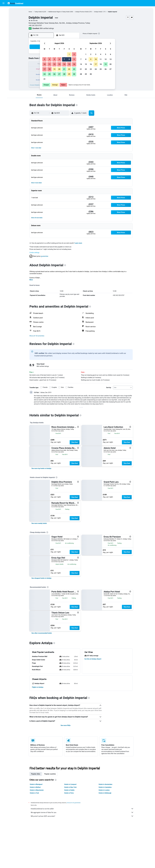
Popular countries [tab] (50, 774)
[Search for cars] (3, 18)
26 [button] (54, 74)
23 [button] (74, 69)
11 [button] (49, 64)
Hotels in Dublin (69, 790)
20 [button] (59, 69)
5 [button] (54, 59)
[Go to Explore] (3, 27)
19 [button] (54, 69)
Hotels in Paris (69, 793)
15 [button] (69, 64)
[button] (3, 3)
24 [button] (45, 74)
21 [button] (64, 69)
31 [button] (45, 79)
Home (30, 12)
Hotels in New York (70, 787)
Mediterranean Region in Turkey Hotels (59, 12)
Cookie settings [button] (34, 253)
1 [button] (69, 54)
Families (71, 387)
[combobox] (123, 388)
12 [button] (54, 64)
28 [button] (64, 74)
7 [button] (64, 59)
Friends (45, 387)
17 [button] (45, 69)
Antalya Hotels (98, 12)
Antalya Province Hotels (82, 12)
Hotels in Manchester (37, 790)
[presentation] (99, 33)
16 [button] (74, 64)
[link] (41, 468)
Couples (54, 387)
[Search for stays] (3, 14)
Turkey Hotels (38, 12)
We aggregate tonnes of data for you (82, 812)
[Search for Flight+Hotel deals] (3, 22)
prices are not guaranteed (73, 803)
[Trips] (3, 33)
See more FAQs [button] (66, 725)
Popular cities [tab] (36, 774)
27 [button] (59, 74)
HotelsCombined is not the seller (82, 809)
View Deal (75, 442)
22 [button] (69, 69)
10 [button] (45, 64)
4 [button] (49, 59)
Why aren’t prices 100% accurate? (82, 816)
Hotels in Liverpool (70, 784)
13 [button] (59, 64)
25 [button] (49, 74)
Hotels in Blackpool (36, 784)
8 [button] (69, 59)
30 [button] (74, 74)
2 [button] (74, 54)
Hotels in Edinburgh (105, 793)
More (31, 280)
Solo (62, 387)
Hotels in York (34, 793)
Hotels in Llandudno (105, 787)
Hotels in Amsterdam (106, 784)
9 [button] (74, 59)
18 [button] (49, 69)
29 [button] (69, 74)
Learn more (78, 243)
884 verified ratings (47, 28)
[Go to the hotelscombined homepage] (15, 3)
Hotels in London (104, 790)
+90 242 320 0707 (35, 26)
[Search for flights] (3, 9)
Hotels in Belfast (35, 787)
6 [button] (59, 59)
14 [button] (64, 64)
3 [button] (44, 59)
